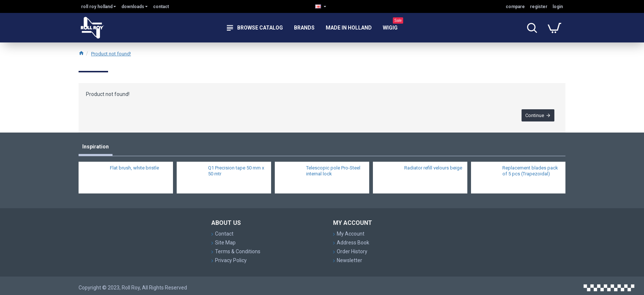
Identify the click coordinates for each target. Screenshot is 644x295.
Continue (535, 115)
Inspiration (96, 147)
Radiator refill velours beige (433, 168)
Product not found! (111, 54)
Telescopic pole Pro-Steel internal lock (333, 171)
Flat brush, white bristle (134, 168)
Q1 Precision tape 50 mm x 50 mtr (236, 171)
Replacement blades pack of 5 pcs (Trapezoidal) (530, 171)
